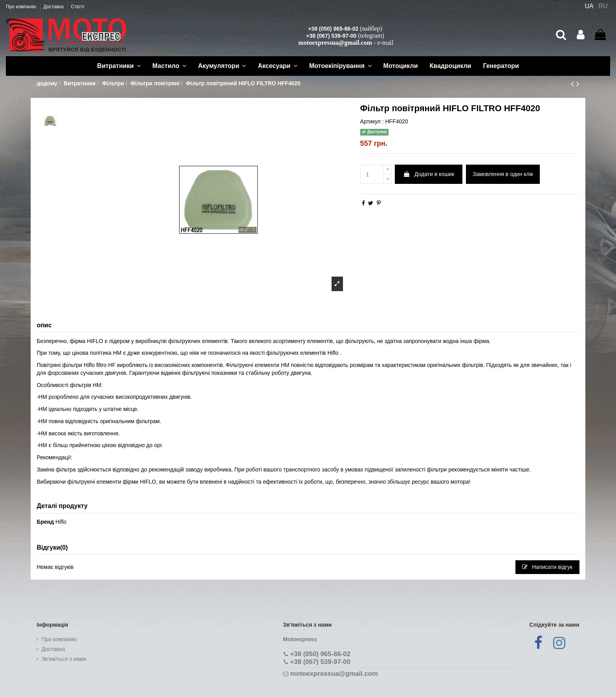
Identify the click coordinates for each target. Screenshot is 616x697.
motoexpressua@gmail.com (335, 43)
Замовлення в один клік (503, 174)
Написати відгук (547, 567)
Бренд (45, 522)
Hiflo (61, 522)
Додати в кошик (429, 174)
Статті (77, 7)
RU (603, 6)
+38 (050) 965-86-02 (333, 29)
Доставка (54, 7)
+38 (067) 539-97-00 (331, 36)
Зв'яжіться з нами (64, 659)
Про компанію (22, 7)
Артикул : (372, 121)
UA (589, 6)
